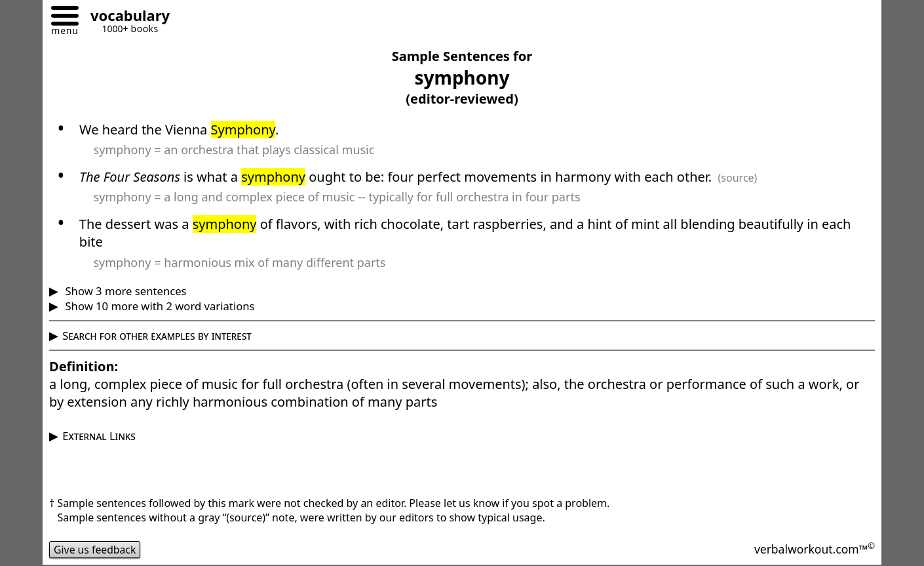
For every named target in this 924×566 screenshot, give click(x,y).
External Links (99, 436)
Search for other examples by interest (157, 335)
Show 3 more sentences (124, 291)
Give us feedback (96, 550)
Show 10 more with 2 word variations (158, 306)
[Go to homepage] (125, 17)
